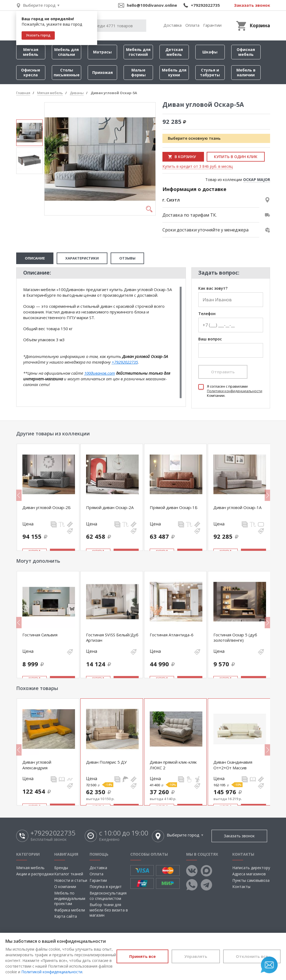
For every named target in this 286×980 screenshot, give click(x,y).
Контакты (241, 887)
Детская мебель (174, 52)
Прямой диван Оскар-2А (110, 507)
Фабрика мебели (70, 910)
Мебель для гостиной (138, 52)
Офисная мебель (246, 52)
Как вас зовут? (213, 288)
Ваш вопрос (210, 339)
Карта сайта (66, 916)
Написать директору (251, 868)
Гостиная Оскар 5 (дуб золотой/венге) (235, 637)
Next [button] (267, 495)
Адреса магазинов (249, 874)
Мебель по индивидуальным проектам (70, 898)
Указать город (38, 35)
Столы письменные (67, 72)
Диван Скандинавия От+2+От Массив (233, 765)
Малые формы (138, 72)
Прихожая (103, 72)
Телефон (207, 314)
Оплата (192, 25)
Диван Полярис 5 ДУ (106, 762)
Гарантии (212, 25)
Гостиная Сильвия (40, 635)
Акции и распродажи (35, 874)
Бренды (61, 868)
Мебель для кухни (174, 72)
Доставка (173, 25)
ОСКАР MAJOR (257, 180)
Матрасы (102, 52)
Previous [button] (19, 495)
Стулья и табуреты (210, 72)
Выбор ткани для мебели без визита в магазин (109, 910)
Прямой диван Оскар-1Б (174, 507)
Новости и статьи (71, 880)
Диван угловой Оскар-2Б (47, 507)
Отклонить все (252, 956)
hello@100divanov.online (152, 5)
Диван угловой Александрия (37, 765)
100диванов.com (100, 373)
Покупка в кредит (106, 887)
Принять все (142, 956)
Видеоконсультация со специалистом (108, 896)
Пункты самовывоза (251, 880)
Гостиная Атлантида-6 (172, 635)
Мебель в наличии (246, 72)
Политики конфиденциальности (235, 391)
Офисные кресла (31, 72)
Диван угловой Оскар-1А (237, 507)
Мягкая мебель (31, 52)
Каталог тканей (69, 874)
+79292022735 (205, 5)
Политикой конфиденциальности (52, 972)
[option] (29, 133)
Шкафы (210, 52)
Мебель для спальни (67, 52)
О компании (65, 887)
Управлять (196, 956)
